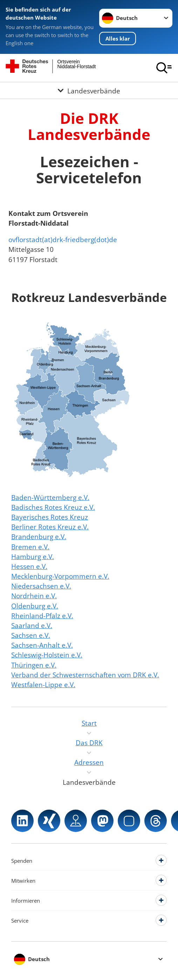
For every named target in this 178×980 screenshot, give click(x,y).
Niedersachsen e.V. (41, 586)
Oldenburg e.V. (35, 606)
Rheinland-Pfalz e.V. (42, 616)
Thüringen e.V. (34, 665)
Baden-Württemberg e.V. (50, 497)
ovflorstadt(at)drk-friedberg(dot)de (63, 239)
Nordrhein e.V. (34, 596)
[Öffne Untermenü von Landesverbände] (89, 90)
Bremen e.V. (30, 547)
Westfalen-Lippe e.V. (43, 685)
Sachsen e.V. (31, 635)
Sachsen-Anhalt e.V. (42, 645)
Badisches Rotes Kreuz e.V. (53, 507)
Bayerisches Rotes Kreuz (50, 517)
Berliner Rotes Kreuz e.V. (50, 527)
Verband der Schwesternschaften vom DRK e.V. (85, 675)
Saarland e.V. (32, 625)
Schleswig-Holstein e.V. (47, 655)
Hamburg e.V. (33, 556)
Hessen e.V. (29, 566)
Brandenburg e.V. (39, 537)
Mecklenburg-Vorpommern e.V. (60, 576)
